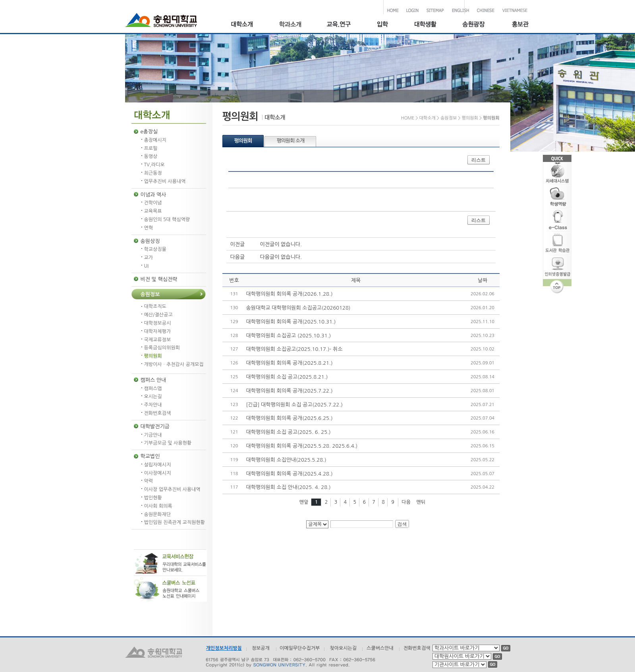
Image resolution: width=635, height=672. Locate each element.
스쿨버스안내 (380, 648)
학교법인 (150, 456)
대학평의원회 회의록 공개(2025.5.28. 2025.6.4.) (302, 446)
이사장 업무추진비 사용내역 (172, 489)
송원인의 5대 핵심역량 (167, 220)
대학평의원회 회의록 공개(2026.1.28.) (290, 294)
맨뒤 (421, 502)
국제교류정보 (158, 340)
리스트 (479, 160)
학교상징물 (155, 249)
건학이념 (153, 203)
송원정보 (150, 294)
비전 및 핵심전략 (159, 279)
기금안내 (153, 435)
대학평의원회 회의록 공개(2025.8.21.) (290, 363)
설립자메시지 (158, 465)
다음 (406, 502)
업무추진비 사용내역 (165, 181)
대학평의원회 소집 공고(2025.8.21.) (287, 377)
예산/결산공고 (158, 315)
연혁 (149, 228)
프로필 (151, 148)
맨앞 (304, 502)
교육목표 (153, 211)
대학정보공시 (158, 323)
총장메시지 (155, 140)
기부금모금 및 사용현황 (168, 443)
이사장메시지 (158, 473)
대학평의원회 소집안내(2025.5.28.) (286, 460)
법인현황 (153, 498)
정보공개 (261, 648)
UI (147, 266)
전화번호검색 (158, 413)
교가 (149, 258)
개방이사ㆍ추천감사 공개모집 (174, 364)
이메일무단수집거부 (300, 648)
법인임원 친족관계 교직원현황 (175, 522)
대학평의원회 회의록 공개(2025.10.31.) (291, 322)
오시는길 (153, 397)
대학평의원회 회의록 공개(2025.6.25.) (290, 418)
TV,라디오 (154, 165)
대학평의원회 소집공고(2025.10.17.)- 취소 (294, 349)
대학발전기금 (155, 426)
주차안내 (153, 405)
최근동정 (153, 173)
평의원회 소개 (290, 141)
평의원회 (153, 356)
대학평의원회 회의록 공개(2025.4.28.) (290, 474)
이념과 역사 (153, 195)
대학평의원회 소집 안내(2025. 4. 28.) (289, 487)
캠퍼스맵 (153, 389)
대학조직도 (155, 306)
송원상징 (150, 241)
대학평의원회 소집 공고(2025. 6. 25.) (289, 432)
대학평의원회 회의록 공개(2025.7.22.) (290, 391)
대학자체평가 (158, 331)
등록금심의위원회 (162, 348)
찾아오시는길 (343, 648)
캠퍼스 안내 (153, 380)
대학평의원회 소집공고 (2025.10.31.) (289, 336)
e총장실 (149, 132)
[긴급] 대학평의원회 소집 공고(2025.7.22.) (294, 405)
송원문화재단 (158, 514)
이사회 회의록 (158, 506)
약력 (149, 481)
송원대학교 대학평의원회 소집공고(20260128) (298, 308)
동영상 (151, 156)
